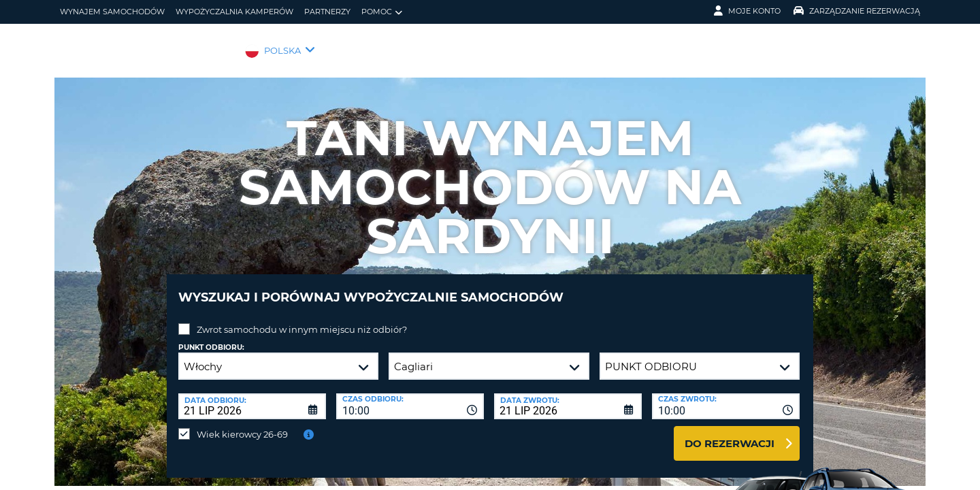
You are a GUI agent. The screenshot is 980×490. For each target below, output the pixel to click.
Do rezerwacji (730, 433)
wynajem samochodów (112, 12)
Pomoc (382, 12)
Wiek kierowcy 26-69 (242, 424)
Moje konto (747, 11)
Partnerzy (327, 12)
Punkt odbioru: (211, 337)
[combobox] (410, 396)
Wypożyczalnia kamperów (234, 12)
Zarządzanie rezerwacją (857, 11)
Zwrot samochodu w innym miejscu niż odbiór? (302, 319)
